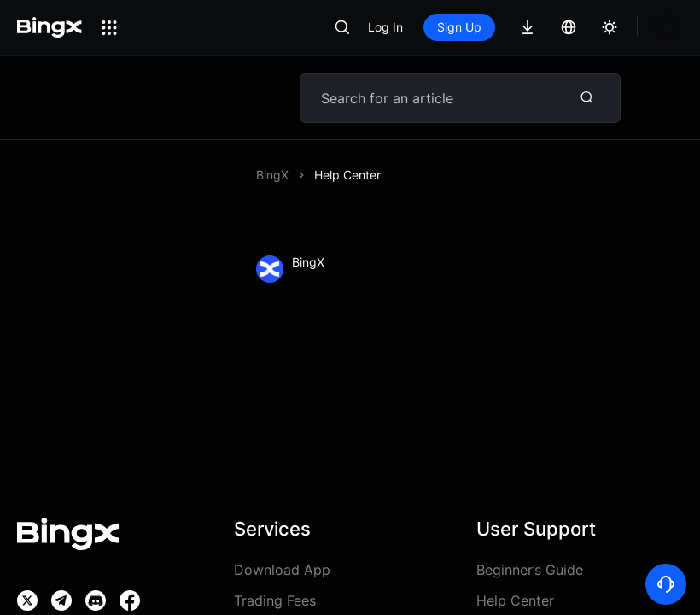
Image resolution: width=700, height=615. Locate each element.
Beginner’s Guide (530, 570)
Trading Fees (275, 600)
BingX (272, 175)
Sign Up (459, 27)
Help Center (347, 175)
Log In (385, 27)
